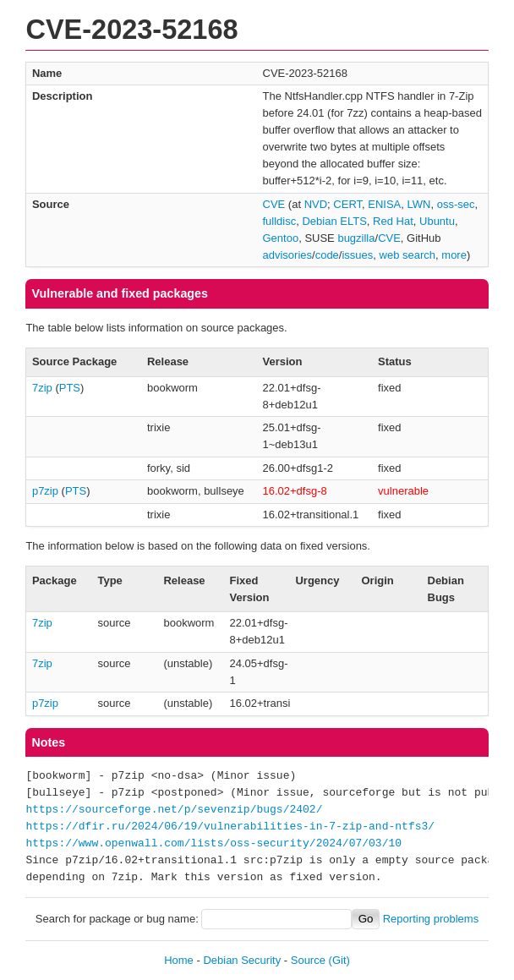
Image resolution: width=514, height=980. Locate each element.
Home (179, 960)
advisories (288, 255)
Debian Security (242, 960)
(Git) (339, 960)
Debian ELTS (334, 221)
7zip (42, 388)
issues (357, 255)
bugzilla (356, 238)
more (454, 255)
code (327, 255)
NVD (316, 204)
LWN (419, 204)
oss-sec (456, 204)
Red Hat (393, 221)
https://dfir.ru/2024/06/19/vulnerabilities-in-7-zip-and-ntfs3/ (230, 827)
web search (407, 255)
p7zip (45, 491)
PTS (70, 388)
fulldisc (280, 221)
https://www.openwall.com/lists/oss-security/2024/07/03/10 (213, 844)
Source (308, 960)
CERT (347, 204)
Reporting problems (431, 919)
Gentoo (281, 238)
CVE (274, 204)
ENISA (384, 204)
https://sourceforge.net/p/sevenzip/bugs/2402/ (174, 810)
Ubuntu (437, 221)
